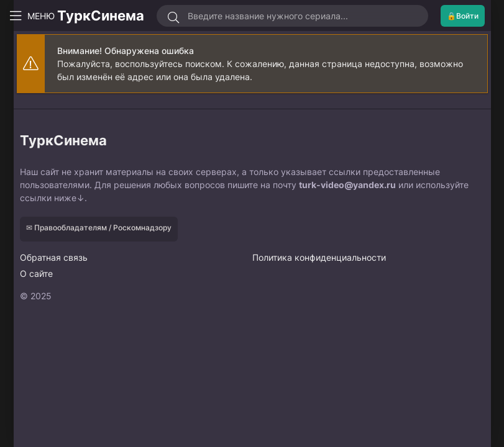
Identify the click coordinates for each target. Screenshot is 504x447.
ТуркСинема (101, 16)
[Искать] (174, 17)
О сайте (36, 273)
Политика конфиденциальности (319, 257)
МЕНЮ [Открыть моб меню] (36, 16)
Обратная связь (54, 257)
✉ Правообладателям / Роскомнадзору (99, 228)
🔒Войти (463, 16)
